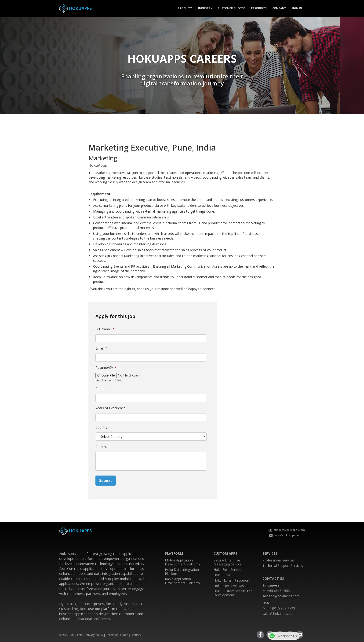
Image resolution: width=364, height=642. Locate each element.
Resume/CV (106, 368)
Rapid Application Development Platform (182, 581)
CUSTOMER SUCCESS (232, 8)
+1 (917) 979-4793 (281, 608)
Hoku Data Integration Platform (182, 572)
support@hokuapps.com (287, 530)
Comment (103, 447)
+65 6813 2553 (278, 591)
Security (136, 635)
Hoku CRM (222, 575)
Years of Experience (110, 408)
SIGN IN (297, 8)
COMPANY (279, 8)
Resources (259, 8)
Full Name (105, 329)
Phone (100, 389)
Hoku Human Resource (231, 580)
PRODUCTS (185, 8)
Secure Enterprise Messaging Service (228, 562)
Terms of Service (117, 635)
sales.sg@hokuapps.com (281, 596)
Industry (205, 8)
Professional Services (279, 560)
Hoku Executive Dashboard (234, 586)
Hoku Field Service (227, 570)
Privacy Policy (94, 635)
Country (101, 427)
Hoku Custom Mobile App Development (233, 593)
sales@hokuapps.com (285, 535)
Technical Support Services (283, 566)
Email (101, 348)
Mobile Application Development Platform (182, 562)
